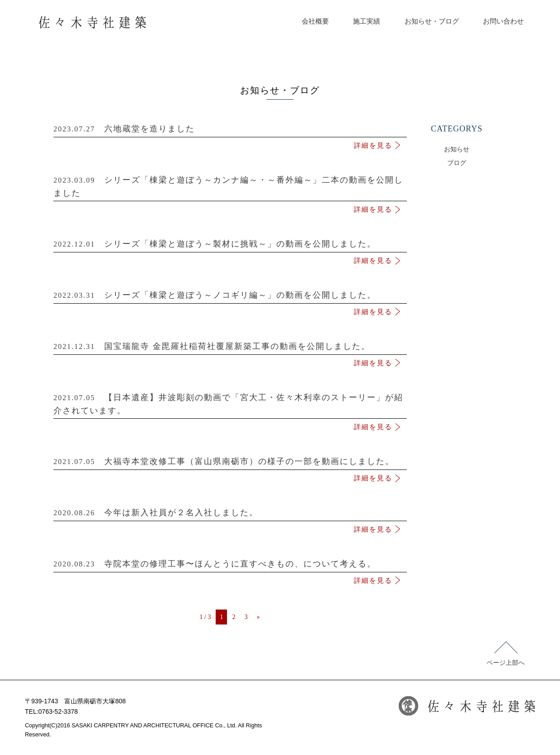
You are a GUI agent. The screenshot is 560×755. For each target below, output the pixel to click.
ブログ (457, 163)
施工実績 (367, 21)
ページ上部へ (506, 654)
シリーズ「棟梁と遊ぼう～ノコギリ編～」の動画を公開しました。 (230, 297)
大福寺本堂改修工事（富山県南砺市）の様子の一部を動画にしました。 (230, 463)
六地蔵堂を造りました (230, 131)
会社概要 (315, 21)
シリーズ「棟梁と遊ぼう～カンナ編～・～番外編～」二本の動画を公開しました (230, 189)
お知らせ (457, 149)
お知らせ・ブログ (432, 21)
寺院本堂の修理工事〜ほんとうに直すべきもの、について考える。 (230, 566)
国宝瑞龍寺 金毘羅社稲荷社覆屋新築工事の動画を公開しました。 (230, 348)
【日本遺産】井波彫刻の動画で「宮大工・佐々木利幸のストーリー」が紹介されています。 (230, 406)
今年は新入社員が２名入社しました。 (230, 515)
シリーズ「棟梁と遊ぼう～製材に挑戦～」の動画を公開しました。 (230, 246)
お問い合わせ (503, 21)
